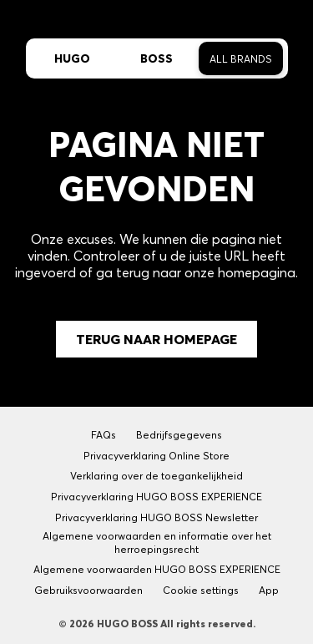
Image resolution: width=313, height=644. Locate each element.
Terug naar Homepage (156, 339)
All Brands (241, 59)
